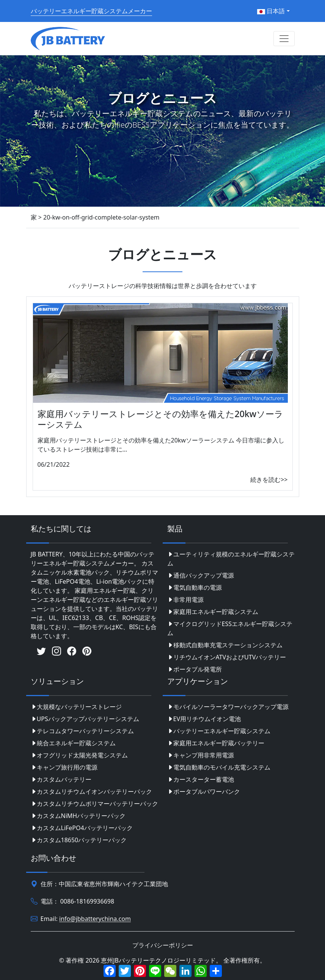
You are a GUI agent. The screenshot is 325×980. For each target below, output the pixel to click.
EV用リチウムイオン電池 (204, 719)
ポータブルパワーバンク (204, 791)
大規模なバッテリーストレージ (76, 707)
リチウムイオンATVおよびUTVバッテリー (227, 657)
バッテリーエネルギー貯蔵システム (219, 731)
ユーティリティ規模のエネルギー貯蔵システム (231, 559)
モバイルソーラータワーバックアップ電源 (228, 707)
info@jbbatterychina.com (95, 919)
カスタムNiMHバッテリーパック (78, 816)
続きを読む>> (269, 480)
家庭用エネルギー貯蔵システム (213, 612)
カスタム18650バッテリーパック (79, 840)
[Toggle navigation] (284, 39)
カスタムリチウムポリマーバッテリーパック (94, 804)
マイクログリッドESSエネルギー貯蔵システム (230, 628)
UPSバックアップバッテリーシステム (85, 719)
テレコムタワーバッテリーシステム (82, 731)
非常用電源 (185, 600)
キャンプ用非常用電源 (201, 755)
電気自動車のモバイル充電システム (219, 767)
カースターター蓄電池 (201, 779)
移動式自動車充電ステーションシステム (225, 645)
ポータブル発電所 (195, 669)
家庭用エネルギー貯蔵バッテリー (216, 743)
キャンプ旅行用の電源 (64, 767)
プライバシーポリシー (163, 945)
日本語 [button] (271, 11)
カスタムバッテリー (61, 779)
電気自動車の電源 (195, 587)
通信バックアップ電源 (201, 575)
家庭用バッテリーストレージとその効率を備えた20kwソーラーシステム (161, 419)
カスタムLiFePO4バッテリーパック (82, 828)
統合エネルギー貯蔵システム (73, 743)
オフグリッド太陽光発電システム (79, 755)
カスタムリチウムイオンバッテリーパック (91, 791)
